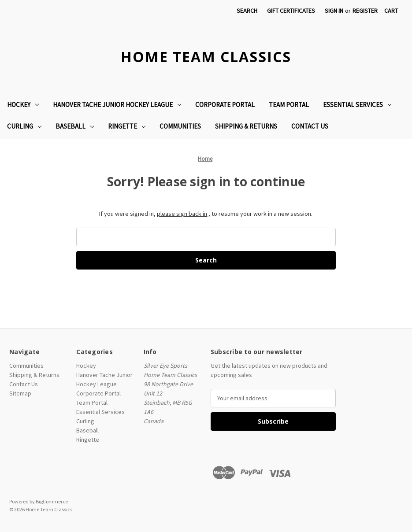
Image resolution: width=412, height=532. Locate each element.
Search (247, 11)
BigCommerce (52, 501)
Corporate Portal (225, 105)
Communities (180, 126)
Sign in (334, 11)
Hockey (23, 105)
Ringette (127, 126)
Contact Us (310, 126)
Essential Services (357, 105)
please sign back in (182, 214)
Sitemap (20, 393)
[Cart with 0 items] (391, 11)
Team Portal (289, 105)
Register (365, 11)
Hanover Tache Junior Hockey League (117, 105)
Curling (24, 126)
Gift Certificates (291, 11)
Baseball (75, 126)
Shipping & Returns (246, 126)
